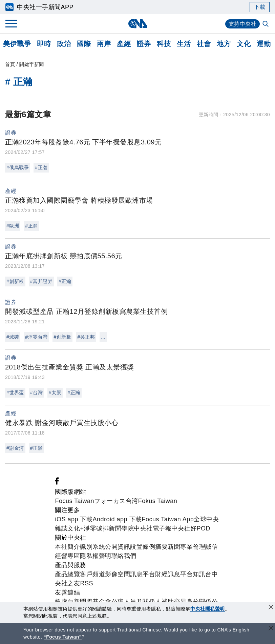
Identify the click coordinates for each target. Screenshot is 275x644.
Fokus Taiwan (158, 501)
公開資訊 (118, 547)
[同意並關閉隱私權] (271, 608)
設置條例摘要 (149, 547)
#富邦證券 (41, 281)
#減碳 (13, 337)
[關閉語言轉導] (271, 629)
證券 (144, 44)
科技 (164, 44)
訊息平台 (143, 574)
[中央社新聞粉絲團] (57, 483)
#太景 (55, 393)
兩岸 (104, 44)
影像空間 (118, 574)
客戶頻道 (92, 574)
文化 (244, 44)
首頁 (10, 64)
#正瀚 (41, 167)
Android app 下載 (117, 519)
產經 (124, 44)
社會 (204, 44)
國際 (84, 44)
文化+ (76, 528)
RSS (87, 583)
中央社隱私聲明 (208, 609)
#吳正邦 (86, 337)
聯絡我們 (124, 556)
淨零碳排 (96, 528)
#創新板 (15, 281)
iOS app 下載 (74, 519)
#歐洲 (13, 226)
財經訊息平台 (174, 574)
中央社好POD (191, 528)
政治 (64, 44)
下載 (260, 7)
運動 (264, 44)
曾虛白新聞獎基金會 (83, 602)
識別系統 (92, 547)
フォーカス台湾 (116, 501)
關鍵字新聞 (32, 64)
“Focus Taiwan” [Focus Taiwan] (63, 637)
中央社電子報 (153, 528)
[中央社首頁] (138, 24)
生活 (184, 44)
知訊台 (202, 574)
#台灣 (36, 393)
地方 (224, 44)
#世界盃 (15, 393)
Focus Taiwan (75, 501)
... (103, 337)
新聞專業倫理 (186, 547)
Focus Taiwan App (168, 519)
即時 (44, 44)
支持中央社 (243, 24)
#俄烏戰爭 (18, 167)
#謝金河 (15, 448)
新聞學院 (121, 528)
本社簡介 (67, 547)
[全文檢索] (266, 24)
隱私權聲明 (96, 556)
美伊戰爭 (17, 44)
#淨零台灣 (36, 337)
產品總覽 (67, 574)
